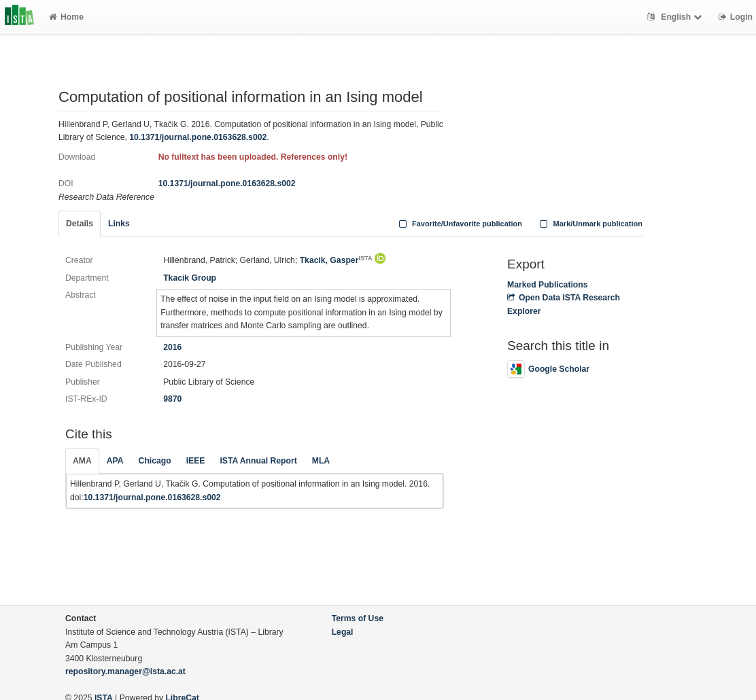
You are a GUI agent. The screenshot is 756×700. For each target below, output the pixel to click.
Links (119, 224)
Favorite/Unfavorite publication (459, 224)
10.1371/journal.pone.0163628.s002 (198, 137)
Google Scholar (548, 369)
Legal (343, 632)
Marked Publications (548, 285)
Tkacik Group (190, 278)
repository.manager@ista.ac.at (125, 671)
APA (115, 461)
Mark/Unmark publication (590, 224)
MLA (321, 461)
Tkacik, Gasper (336, 260)
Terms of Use (358, 618)
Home (66, 17)
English (676, 17)
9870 (172, 399)
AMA (82, 461)
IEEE (196, 461)
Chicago (155, 461)
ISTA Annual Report (258, 461)
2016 (172, 347)
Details (80, 224)
